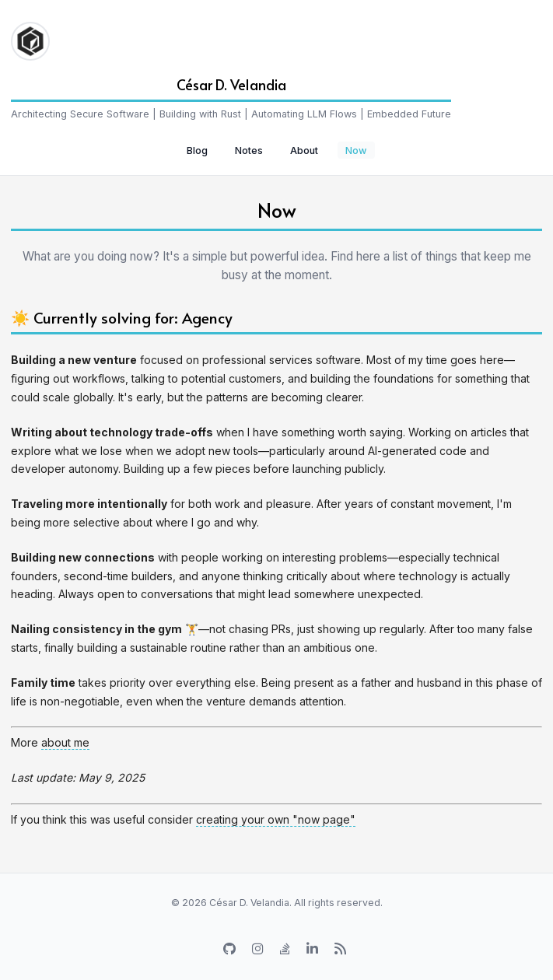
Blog (197, 150)
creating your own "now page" (276, 819)
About (304, 150)
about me (65, 742)
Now (356, 150)
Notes (249, 150)
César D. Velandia (231, 84)
